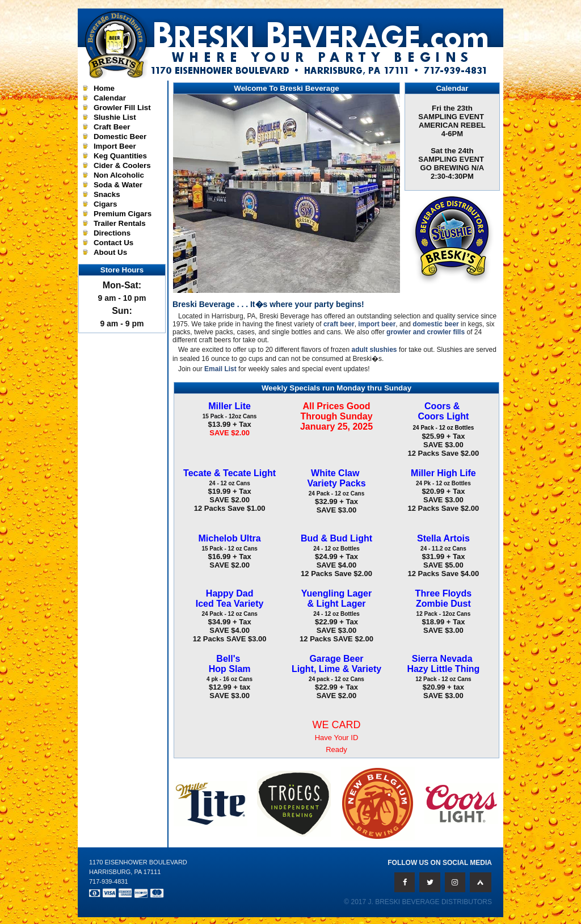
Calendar (110, 98)
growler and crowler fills (426, 332)
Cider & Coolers (122, 165)
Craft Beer (112, 127)
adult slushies (374, 350)
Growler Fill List (122, 108)
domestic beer (435, 324)
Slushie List (115, 117)
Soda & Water (118, 185)
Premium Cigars (123, 214)
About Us (110, 252)
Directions (112, 233)
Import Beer (115, 146)
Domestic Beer (120, 136)
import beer (377, 324)
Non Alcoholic (119, 175)
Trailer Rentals (120, 223)
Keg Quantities (120, 156)
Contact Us (113, 243)
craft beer (339, 324)
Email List (220, 369)
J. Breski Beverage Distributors (430, 902)
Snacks (107, 194)
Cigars (105, 204)
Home (104, 88)
